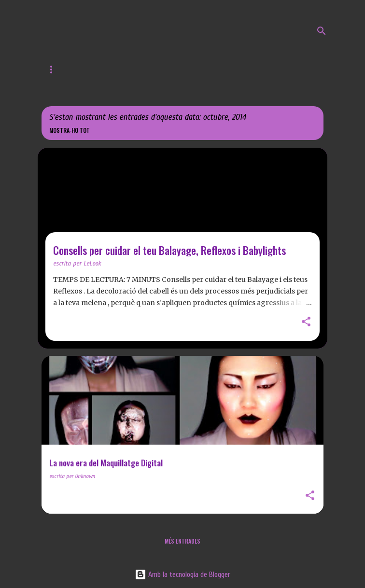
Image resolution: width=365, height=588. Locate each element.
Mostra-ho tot (70, 130)
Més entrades (182, 541)
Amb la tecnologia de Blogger (182, 574)
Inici (53, 70)
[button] (306, 322)
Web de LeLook (108, 70)
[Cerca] (322, 31)
